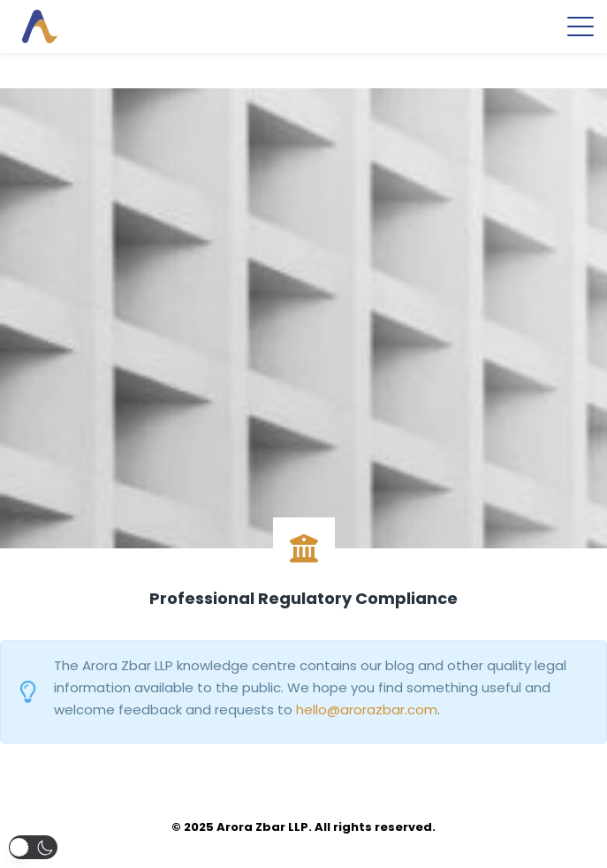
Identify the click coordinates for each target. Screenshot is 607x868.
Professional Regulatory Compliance (303, 598)
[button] (33, 847)
